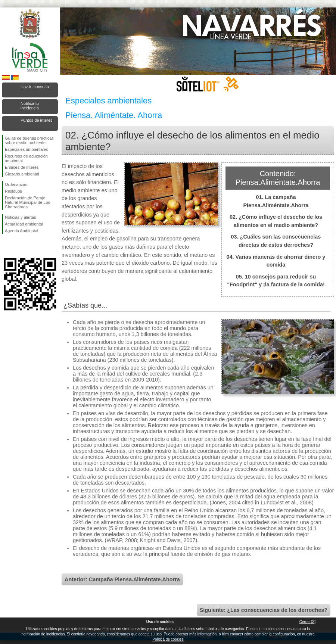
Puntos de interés (37, 120)
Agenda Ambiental (21, 231)
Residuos (13, 191)
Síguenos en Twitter (19, 246)
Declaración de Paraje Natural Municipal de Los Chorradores (27, 202)
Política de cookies (168, 639)
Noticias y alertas (21, 217)
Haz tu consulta (35, 87)
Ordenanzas (16, 184)
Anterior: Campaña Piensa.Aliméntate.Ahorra (122, 579)
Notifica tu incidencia (30, 106)
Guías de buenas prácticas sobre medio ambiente (29, 140)
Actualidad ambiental (24, 224)
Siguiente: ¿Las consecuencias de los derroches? (264, 610)
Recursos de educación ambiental (26, 158)
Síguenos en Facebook (6, 246)
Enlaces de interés (22, 167)
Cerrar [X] (307, 622)
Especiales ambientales (27, 149)
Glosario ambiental (22, 174)
